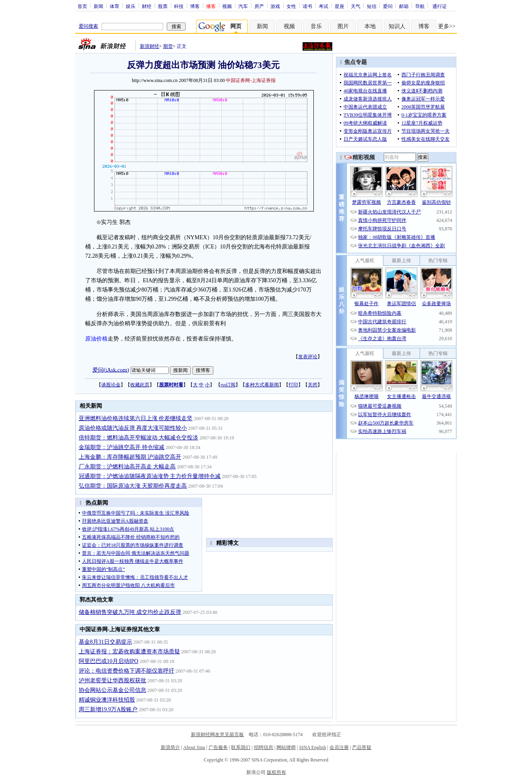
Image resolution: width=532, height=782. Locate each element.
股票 (163, 6)
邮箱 (404, 6)
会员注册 (339, 747)
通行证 (440, 6)
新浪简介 (170, 747)
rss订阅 (228, 385)
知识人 (397, 26)
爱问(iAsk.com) (111, 370)
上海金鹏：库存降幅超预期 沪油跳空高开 (130, 457)
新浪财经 (149, 46)
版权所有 (276, 772)
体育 (115, 6)
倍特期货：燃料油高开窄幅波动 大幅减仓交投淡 (139, 438)
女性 (291, 6)
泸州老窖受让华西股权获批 (113, 680)
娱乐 (131, 6)
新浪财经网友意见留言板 (217, 735)
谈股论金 (111, 385)
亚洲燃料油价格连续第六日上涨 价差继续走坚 (136, 418)
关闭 (313, 385)
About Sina (194, 747)
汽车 (243, 6)
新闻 (98, 6)
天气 (356, 6)
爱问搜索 (88, 26)
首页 (82, 6)
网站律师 (286, 747)
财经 (147, 6)
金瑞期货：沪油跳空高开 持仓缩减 (122, 447)
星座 (340, 6)
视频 (227, 6)
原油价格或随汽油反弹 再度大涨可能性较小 (133, 428)
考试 (323, 6)
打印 (293, 385)
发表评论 (308, 357)
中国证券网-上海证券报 (251, 80)
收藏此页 (140, 385)
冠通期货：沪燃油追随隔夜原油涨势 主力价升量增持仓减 (150, 476)
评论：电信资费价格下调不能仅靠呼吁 (127, 671)
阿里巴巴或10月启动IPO (109, 661)
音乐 (316, 26)
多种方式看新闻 (262, 385)
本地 (370, 26)
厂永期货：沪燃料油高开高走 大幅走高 (127, 467)
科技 (179, 6)
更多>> (447, 26)
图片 (343, 26)
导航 (420, 6)
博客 (195, 6)
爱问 (388, 6)
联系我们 (241, 747)
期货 (168, 46)
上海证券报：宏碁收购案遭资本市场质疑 (129, 652)
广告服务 (218, 747)
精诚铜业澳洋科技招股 (107, 700)
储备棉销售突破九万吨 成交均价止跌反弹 (130, 612)
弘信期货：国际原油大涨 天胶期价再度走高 (133, 486)
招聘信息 (264, 747)
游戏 (275, 6)
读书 (307, 6)
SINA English (312, 747)
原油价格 (96, 339)
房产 (259, 6)
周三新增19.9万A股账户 (108, 709)
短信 (372, 6)
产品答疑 (362, 747)
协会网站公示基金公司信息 (113, 690)
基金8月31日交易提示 (105, 642)
